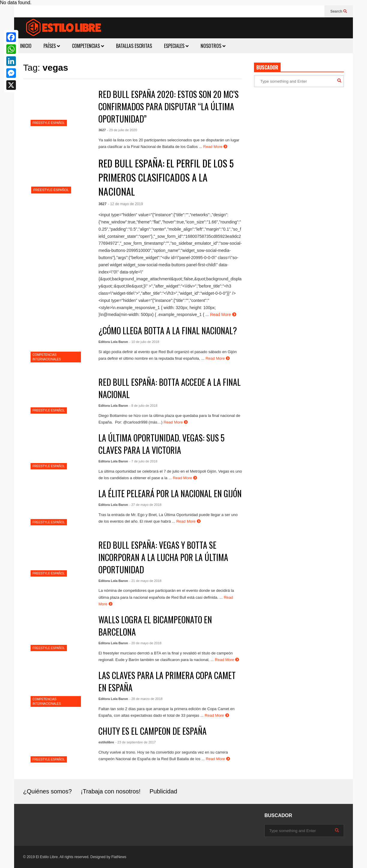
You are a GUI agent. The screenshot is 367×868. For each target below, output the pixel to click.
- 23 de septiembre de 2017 (136, 742)
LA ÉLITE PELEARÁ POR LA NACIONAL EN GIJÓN (170, 493)
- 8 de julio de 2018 (143, 406)
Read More (215, 147)
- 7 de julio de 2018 (143, 461)
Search (339, 11)
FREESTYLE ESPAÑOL (49, 123)
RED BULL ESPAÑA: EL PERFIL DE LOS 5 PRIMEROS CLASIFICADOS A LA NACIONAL (166, 177)
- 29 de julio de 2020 (122, 130)
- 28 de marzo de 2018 (146, 699)
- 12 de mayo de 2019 (125, 204)
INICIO (26, 46)
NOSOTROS (213, 46)
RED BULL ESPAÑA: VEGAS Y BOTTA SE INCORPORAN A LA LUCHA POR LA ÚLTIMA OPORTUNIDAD (163, 557)
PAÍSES (52, 46)
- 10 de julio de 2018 (144, 342)
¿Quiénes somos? (47, 791)
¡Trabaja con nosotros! (110, 791)
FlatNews (119, 857)
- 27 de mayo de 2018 (145, 505)
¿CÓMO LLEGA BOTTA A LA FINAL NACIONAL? (168, 331)
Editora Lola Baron (113, 342)
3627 (102, 130)
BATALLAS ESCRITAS (134, 46)
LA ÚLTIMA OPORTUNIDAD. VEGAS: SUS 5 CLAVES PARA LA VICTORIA (161, 444)
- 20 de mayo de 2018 (145, 643)
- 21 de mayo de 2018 (145, 581)
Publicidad (163, 791)
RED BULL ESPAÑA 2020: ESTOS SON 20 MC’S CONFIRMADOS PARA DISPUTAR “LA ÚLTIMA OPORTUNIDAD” (169, 106)
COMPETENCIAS (88, 46)
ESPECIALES (176, 46)
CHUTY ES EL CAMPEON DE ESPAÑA (152, 731)
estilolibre (106, 742)
